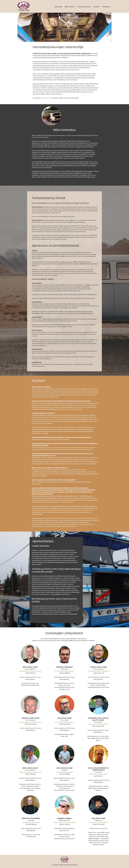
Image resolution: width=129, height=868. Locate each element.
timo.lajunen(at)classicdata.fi (98, 724)
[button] (63, 40)
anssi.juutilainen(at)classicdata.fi (30, 671)
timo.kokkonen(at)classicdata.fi (98, 671)
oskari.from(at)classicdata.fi (98, 822)
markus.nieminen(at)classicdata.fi (64, 822)
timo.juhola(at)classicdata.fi (64, 722)
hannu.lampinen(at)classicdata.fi (30, 772)
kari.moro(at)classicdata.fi (64, 772)
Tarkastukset (46, 98)
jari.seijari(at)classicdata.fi (31, 822)
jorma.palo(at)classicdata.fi (98, 774)
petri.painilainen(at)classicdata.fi (31, 722)
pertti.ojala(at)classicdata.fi (64, 671)
